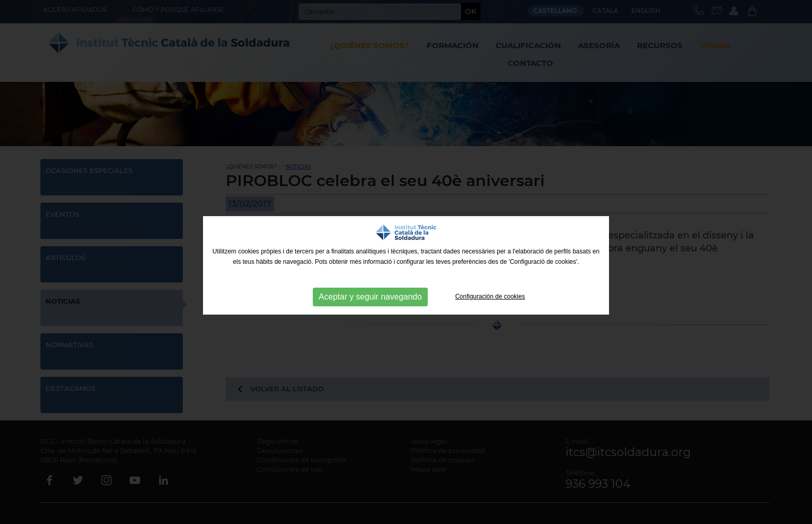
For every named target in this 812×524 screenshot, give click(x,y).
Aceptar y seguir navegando (370, 297)
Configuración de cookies (490, 296)
